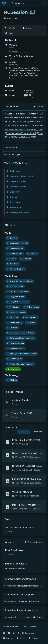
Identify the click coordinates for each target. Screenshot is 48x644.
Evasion (11, 259)
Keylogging (13, 317)
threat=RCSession (15, 569)
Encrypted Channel (16, 297)
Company (28, 633)
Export (27, 28)
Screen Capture (14, 359)
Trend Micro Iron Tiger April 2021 (21, 133)
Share (9, 33)
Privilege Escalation (16, 269)
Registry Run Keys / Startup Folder (22, 354)
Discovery (32, 254)
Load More (13, 369)
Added (11, 91)
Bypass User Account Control (20, 281)
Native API (12, 328)
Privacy (34, 638)
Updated (12, 95)
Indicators (11, 28)
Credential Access (15, 248)
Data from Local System (17, 292)
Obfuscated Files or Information (21, 338)
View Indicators (34, 542)
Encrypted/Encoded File (18, 302)
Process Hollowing (15, 348)
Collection (12, 238)
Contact (8, 638)
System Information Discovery (20, 364)
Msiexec (31, 323)
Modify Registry (14, 323)
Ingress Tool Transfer (16, 312)
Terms (21, 638)
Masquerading (30, 317)
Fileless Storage (31, 307)
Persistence (13, 264)
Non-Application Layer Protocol (21, 333)
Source (39, 107)
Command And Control (17, 243)
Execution (26, 259)
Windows (12, 380)
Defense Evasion (15, 254)
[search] (27, 3)
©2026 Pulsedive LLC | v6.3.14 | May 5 (20, 627)
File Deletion (13, 307)
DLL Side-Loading (15, 286)
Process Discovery (15, 343)
